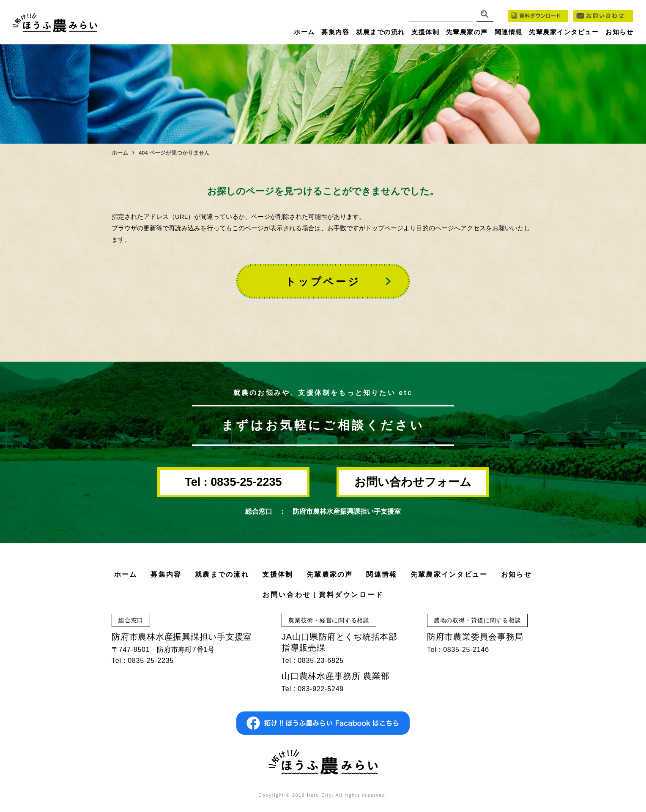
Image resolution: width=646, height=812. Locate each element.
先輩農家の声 (467, 32)
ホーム (304, 32)
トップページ (323, 282)
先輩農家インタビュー (564, 32)
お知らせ (619, 32)
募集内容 (335, 32)
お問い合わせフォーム (413, 482)
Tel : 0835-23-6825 (313, 661)
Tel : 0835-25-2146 (458, 650)
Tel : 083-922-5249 (313, 689)
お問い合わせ (287, 595)
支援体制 (425, 32)
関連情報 (509, 32)
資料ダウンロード (351, 595)
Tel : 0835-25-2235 (233, 482)
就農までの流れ (380, 32)
